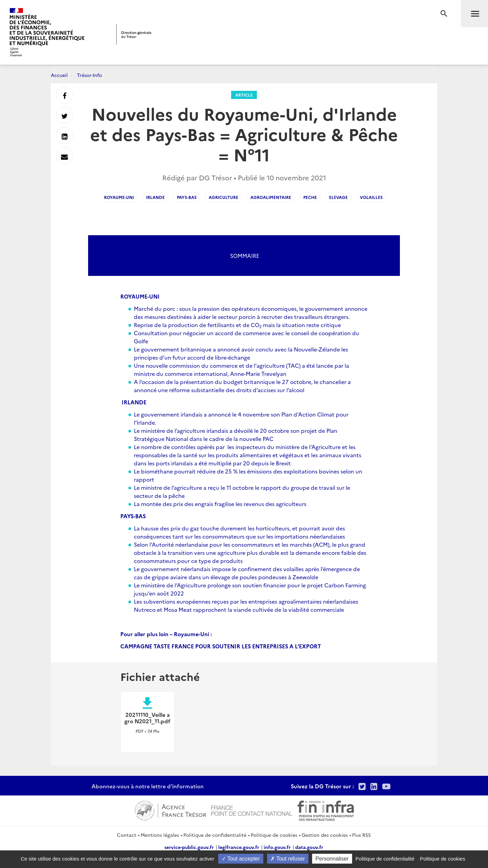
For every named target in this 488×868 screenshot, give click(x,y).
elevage (338, 197)
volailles (371, 197)
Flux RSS (361, 835)
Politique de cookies (274, 835)
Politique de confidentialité (215, 835)
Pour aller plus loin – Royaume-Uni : (166, 634)
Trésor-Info (89, 75)
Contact (127, 835)
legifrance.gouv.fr (239, 847)
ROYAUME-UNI (140, 296)
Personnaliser (332, 859)
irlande (155, 197)
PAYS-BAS (133, 516)
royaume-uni (119, 197)
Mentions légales (160, 835)
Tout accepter (241, 859)
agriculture (223, 197)
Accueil (59, 75)
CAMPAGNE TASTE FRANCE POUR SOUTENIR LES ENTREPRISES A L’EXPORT (221, 646)
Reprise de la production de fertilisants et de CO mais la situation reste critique (237, 325)
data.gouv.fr (309, 847)
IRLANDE (134, 402)
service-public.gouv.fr (189, 847)
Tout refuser (288, 859)
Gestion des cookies (325, 835)
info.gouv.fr (277, 847)
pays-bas (187, 197)
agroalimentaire (271, 197)
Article (244, 95)
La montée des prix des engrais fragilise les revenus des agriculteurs (220, 504)
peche (310, 197)
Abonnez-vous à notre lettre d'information (148, 786)
